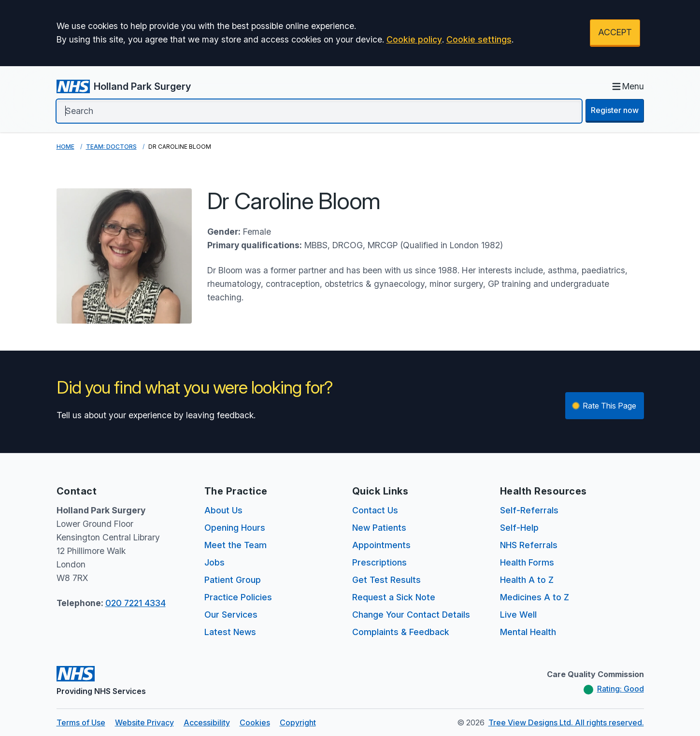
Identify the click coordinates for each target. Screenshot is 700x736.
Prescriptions (379, 562)
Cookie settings (479, 39)
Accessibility (207, 722)
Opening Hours (235, 528)
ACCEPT (615, 32)
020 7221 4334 (136, 603)
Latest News (230, 632)
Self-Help (519, 528)
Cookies (255, 722)
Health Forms (527, 562)
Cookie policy (414, 39)
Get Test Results (386, 580)
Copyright (298, 722)
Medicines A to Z (535, 597)
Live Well (518, 615)
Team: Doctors (111, 147)
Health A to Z (527, 580)
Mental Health (528, 632)
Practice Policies (238, 597)
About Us (223, 510)
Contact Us (375, 510)
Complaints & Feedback (401, 632)
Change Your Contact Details (411, 615)
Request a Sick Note (394, 597)
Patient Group (233, 580)
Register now (615, 110)
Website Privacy (144, 722)
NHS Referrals (529, 545)
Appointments (381, 545)
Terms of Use (81, 722)
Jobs (214, 562)
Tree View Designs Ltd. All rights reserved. (566, 722)
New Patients (379, 528)
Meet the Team (236, 545)
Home (65, 147)
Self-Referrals (529, 510)
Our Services (231, 615)
